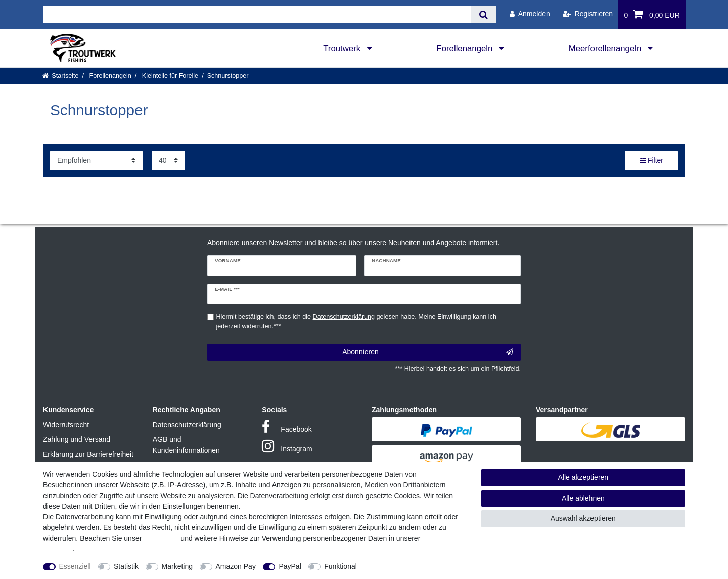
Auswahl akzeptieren (583, 518)
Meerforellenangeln (606, 48)
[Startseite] (61, 76)
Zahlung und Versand (77, 439)
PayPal (290, 566)
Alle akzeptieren (583, 477)
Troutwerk (343, 48)
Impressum (161, 538)
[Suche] (484, 14)
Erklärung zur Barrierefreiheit (88, 454)
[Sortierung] (96, 161)
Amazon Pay (236, 566)
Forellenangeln (466, 48)
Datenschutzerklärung (187, 425)
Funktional (340, 566)
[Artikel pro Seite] (168, 161)
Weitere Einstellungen (400, 566)
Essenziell (75, 566)
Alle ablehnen (583, 498)
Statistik (126, 566)
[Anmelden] (530, 14)
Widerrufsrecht (66, 425)
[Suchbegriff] (257, 14)
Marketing (177, 566)
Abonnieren (428, 352)
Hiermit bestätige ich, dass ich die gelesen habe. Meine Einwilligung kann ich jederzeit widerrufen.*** (356, 321)
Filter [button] (651, 161)
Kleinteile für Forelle (169, 76)
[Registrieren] (588, 14)
